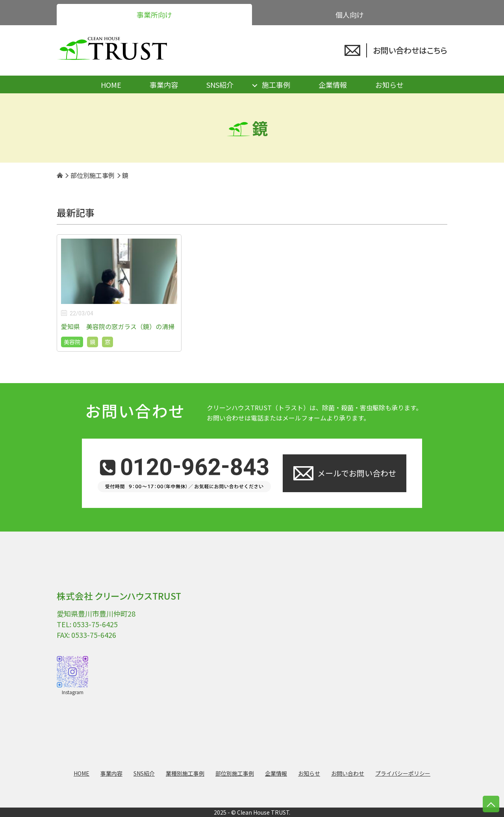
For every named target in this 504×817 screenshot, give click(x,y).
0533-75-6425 (95, 624)
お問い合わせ (348, 773)
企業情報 (333, 85)
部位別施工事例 (235, 773)
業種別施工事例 (185, 773)
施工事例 (276, 85)
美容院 (72, 342)
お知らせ (389, 85)
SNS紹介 (220, 85)
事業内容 (164, 85)
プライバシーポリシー (403, 773)
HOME (111, 85)
